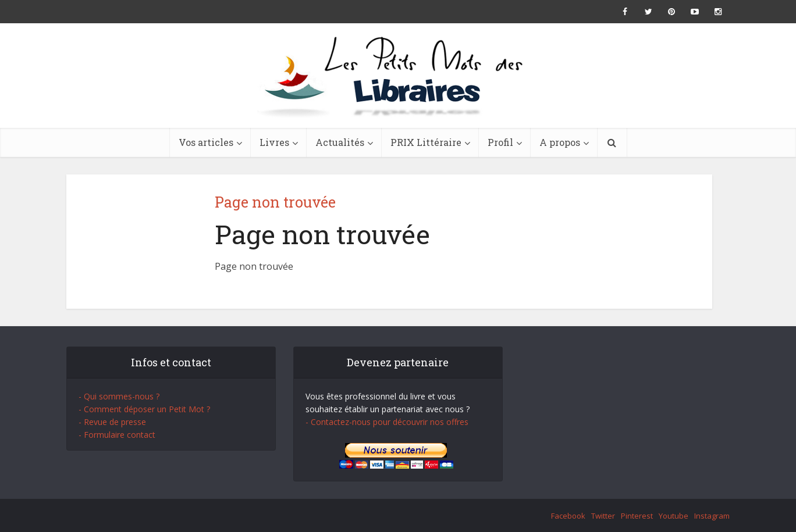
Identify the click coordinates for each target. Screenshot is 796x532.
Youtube (674, 516)
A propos (560, 142)
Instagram (712, 516)
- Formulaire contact (117, 435)
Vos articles (206, 142)
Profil (500, 142)
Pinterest (637, 516)
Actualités (340, 142)
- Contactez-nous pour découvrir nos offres (387, 422)
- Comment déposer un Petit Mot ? (144, 409)
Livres (274, 142)
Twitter (603, 516)
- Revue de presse (112, 422)
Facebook (568, 516)
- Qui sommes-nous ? (119, 396)
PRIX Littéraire (426, 142)
